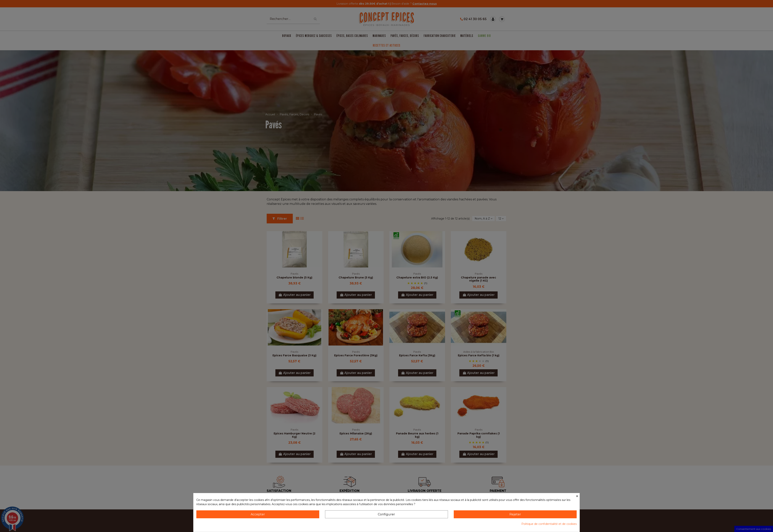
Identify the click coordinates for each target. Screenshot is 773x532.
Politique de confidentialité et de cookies (549, 524)
